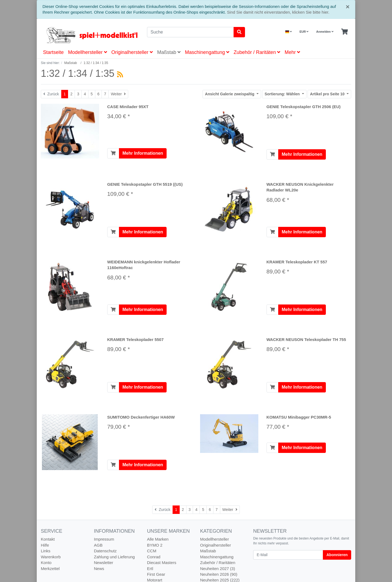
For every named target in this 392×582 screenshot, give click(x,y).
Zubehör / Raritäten (257, 52)
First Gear (156, 574)
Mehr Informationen (143, 153)
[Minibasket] (344, 32)
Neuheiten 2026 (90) (219, 574)
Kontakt (48, 539)
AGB (98, 545)
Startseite (53, 52)
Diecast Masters (162, 563)
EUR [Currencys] (304, 32)
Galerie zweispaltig (230, 94)
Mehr (292, 52)
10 (328, 94)
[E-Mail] (288, 555)
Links (46, 551)
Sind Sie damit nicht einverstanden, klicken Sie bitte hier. (278, 12)
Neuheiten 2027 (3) (218, 569)
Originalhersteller (132, 52)
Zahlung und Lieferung (114, 557)
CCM (152, 551)
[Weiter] (118, 94)
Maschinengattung (207, 52)
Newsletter (104, 563)
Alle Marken (158, 539)
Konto (46, 563)
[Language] (289, 32)
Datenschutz (105, 551)
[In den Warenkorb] (113, 153)
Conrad (154, 557)
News (99, 569)
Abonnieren (337, 555)
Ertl (150, 569)
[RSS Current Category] (120, 74)
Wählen (283, 94)
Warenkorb (51, 557)
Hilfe (45, 545)
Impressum (104, 539)
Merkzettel (50, 569)
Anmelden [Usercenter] (325, 32)
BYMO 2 (155, 545)
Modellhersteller (88, 52)
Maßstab (169, 52)
